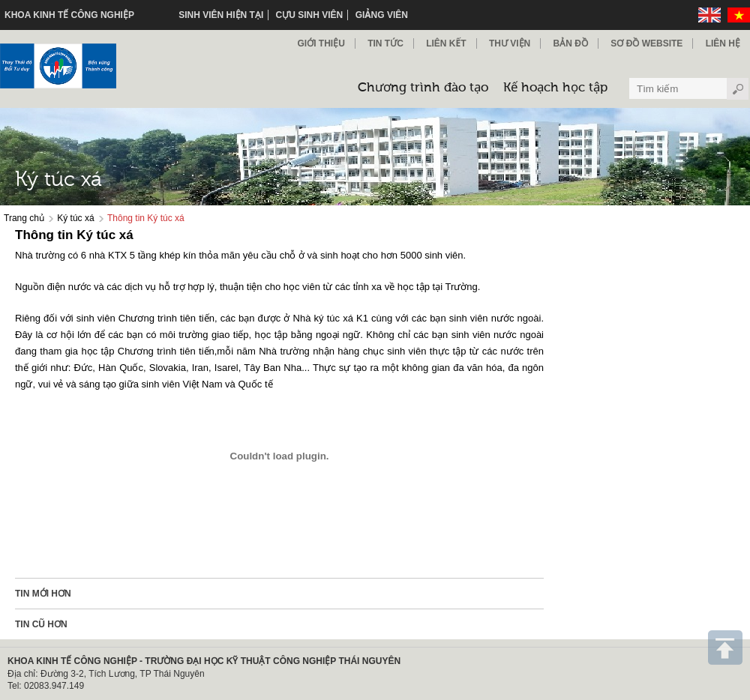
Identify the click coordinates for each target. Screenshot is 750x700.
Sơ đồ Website (646, 43)
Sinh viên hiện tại (221, 15)
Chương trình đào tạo (423, 88)
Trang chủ (24, 218)
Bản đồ (571, 43)
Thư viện (510, 43)
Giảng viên (382, 15)
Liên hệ (723, 43)
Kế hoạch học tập (555, 88)
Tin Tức (385, 43)
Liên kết (446, 43)
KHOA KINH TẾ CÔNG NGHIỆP (69, 15)
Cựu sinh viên (310, 15)
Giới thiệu (321, 43)
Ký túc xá (75, 218)
